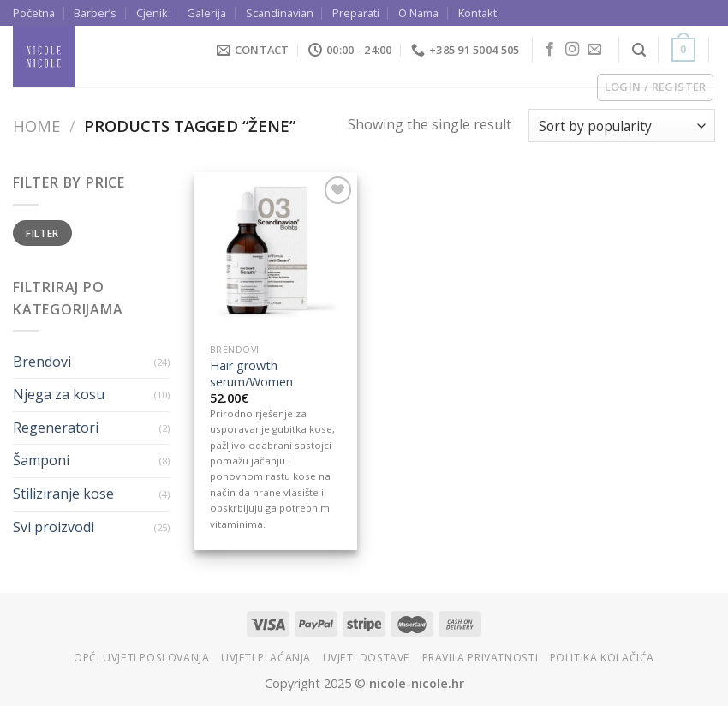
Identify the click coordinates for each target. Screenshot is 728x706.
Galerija (206, 13)
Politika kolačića (602, 658)
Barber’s (95, 13)
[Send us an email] (594, 50)
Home (36, 126)
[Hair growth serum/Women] (276, 254)
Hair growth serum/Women (251, 374)
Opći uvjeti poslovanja (141, 658)
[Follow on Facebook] (550, 50)
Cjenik (152, 13)
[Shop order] (622, 126)
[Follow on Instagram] (572, 50)
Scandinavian (280, 13)
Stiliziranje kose (63, 494)
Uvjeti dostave (367, 658)
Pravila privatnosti (480, 658)
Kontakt (477, 13)
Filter (42, 233)
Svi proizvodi (54, 527)
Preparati (356, 13)
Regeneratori (56, 428)
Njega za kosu (59, 394)
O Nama (418, 13)
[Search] (639, 50)
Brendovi (42, 362)
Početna (34, 13)
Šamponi (41, 460)
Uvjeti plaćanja (266, 658)
